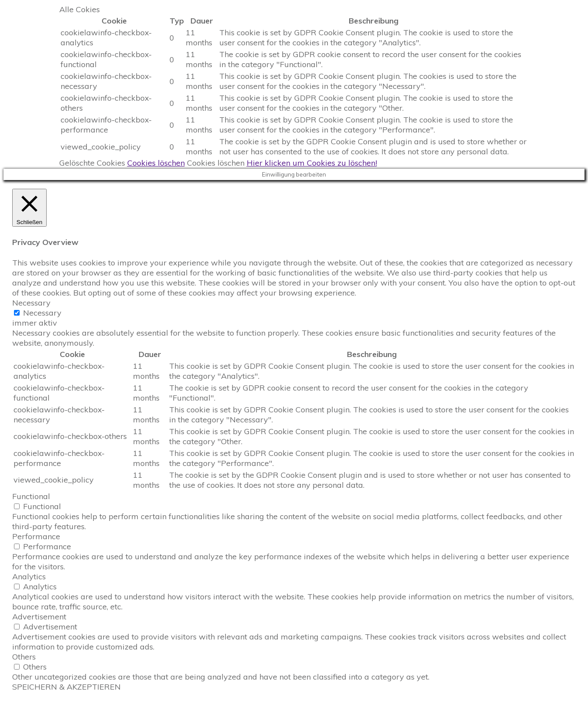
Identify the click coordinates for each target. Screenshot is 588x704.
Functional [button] (31, 496)
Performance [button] (36, 536)
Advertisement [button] (39, 617)
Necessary (42, 313)
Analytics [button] (29, 576)
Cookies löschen (156, 163)
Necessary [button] (31, 303)
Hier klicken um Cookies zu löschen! (312, 163)
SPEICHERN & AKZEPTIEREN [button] (66, 687)
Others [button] (24, 657)
